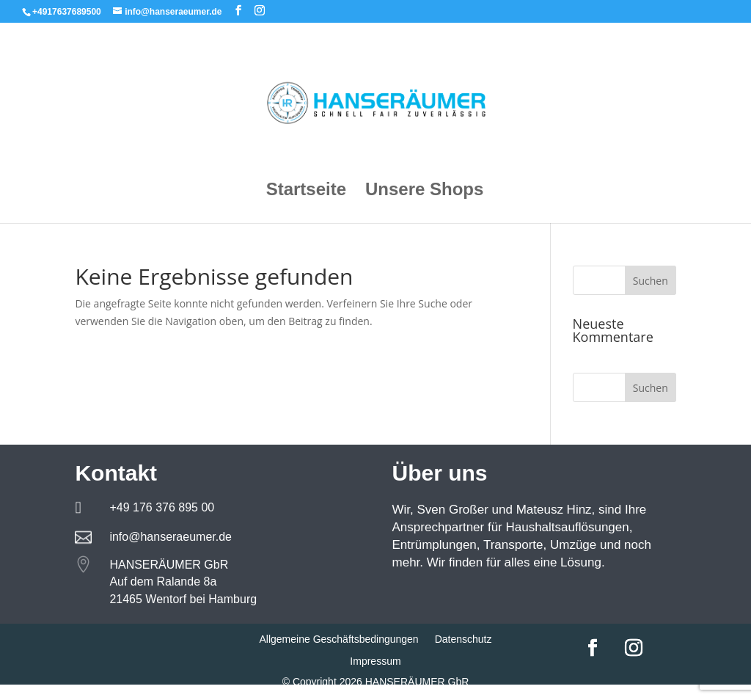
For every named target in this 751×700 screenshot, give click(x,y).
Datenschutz (464, 639)
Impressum (375, 661)
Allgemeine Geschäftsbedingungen (338, 639)
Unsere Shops (424, 192)
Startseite (306, 192)
